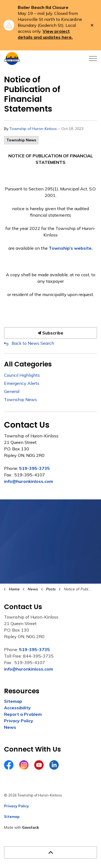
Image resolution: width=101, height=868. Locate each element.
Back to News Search (33, 343)
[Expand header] (93, 58)
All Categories (28, 364)
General (12, 391)
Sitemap (13, 701)
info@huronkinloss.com (29, 481)
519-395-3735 (34, 468)
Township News (21, 140)
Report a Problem (23, 714)
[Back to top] (50, 852)
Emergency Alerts (22, 383)
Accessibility (17, 708)
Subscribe (50, 333)
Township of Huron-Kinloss (33, 129)
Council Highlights (22, 375)
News (10, 727)
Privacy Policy (19, 721)
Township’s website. (71, 248)
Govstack (30, 827)
